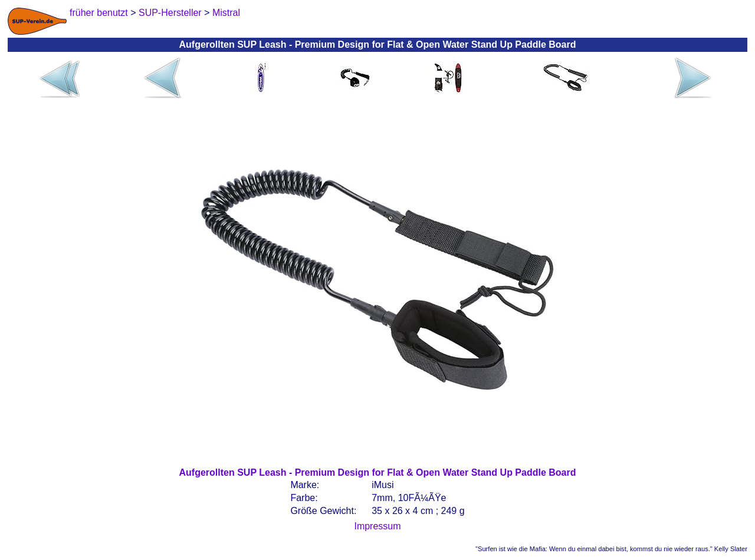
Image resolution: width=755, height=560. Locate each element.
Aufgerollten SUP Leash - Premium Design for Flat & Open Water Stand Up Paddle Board (378, 472)
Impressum (377, 526)
